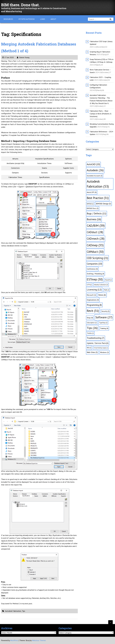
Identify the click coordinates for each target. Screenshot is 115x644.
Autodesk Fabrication (13, 611)
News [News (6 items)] (102, 295)
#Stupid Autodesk (27, 19)
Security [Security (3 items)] (105, 311)
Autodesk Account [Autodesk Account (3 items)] (95, 176)
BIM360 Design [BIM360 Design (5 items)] (104, 204)
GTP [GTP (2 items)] (89, 285)
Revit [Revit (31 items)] (93, 311)
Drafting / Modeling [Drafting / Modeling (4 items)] (95, 274)
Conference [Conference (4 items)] (92, 269)
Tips (23, 611)
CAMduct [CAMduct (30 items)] (95, 252)
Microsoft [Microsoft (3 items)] (91, 295)
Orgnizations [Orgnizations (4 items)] (93, 300)
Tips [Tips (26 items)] (92, 328)
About (53, 19)
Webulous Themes (39, 640)
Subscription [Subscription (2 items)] (92, 323)
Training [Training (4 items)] (104, 328)
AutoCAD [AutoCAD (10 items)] (93, 164)
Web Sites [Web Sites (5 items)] (92, 352)
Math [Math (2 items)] (107, 290)
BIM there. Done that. (24, 4)
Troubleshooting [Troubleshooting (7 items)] (96, 338)
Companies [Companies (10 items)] (94, 264)
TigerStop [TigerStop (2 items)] (103, 323)
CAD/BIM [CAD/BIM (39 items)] (96, 226)
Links (43, 19)
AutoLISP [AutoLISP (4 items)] (92, 192)
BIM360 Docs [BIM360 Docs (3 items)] (93, 208)
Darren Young (23, 57)
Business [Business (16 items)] (94, 219)
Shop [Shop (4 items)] (90, 318)
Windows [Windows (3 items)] (104, 352)
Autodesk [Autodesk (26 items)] (95, 170)
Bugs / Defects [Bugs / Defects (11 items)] (96, 213)
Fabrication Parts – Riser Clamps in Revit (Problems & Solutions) (101, 114)
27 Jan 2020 (8, 57)
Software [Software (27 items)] (104, 317)
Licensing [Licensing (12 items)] (94, 290)
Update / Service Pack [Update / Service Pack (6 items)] (98, 343)
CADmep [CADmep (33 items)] (95, 245)
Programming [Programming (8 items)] (94, 305)
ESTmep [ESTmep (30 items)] (95, 279)
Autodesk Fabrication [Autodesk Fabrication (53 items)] (98, 184)
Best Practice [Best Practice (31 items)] (98, 198)
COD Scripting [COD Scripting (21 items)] (97, 258)
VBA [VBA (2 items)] (89, 348)
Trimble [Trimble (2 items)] (90, 333)
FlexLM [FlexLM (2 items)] (108, 280)
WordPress (14, 640)
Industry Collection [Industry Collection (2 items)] (101, 285)
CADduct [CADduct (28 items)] (95, 232)
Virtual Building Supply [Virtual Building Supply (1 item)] (101, 348)
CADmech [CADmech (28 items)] (96, 239)
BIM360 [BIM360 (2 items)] (90, 204)
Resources (8, 19)
